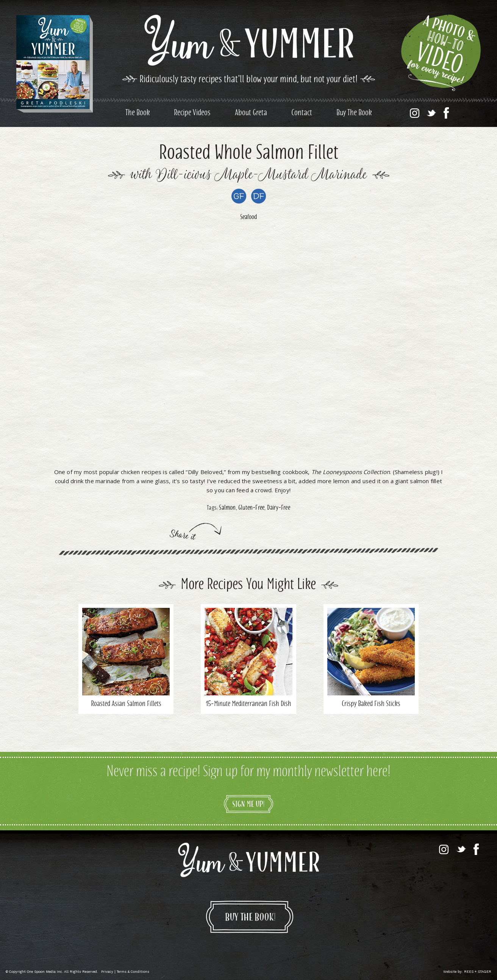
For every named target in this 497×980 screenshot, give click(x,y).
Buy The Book (354, 113)
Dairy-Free (279, 508)
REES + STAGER (478, 972)
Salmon (227, 508)
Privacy (107, 972)
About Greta (251, 113)
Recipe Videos (192, 113)
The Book (138, 113)
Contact (302, 113)
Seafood (248, 218)
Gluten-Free (251, 508)
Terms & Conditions (133, 972)
